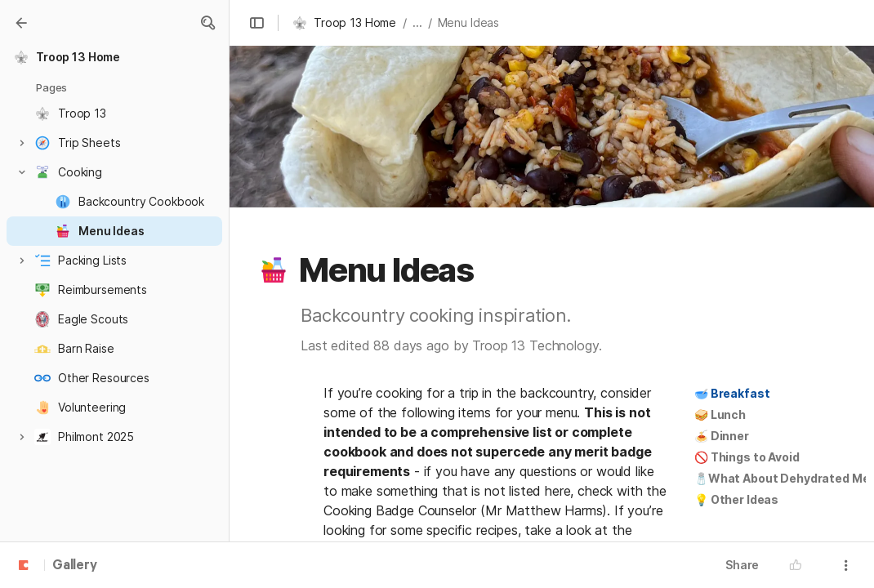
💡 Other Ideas (736, 499)
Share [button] (742, 565)
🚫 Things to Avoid (747, 457)
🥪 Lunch (720, 414)
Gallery (75, 566)
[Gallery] (21, 23)
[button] (207, 23)
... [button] (417, 22)
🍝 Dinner (722, 436)
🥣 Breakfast (732, 393)
